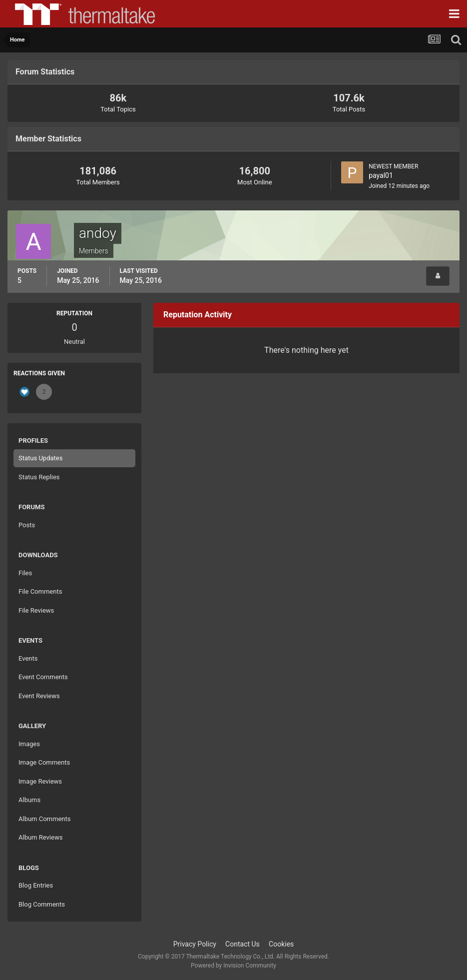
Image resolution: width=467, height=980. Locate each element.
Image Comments (44, 762)
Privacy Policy (195, 944)
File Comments (40, 591)
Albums (29, 800)
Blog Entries (36, 885)
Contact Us (242, 944)
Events (28, 658)
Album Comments (44, 819)
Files (25, 573)
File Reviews (36, 610)
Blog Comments (42, 904)
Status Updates (40, 458)
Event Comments (43, 677)
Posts (27, 525)
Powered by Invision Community (233, 966)
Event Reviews (39, 696)
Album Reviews (40, 837)
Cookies (281, 944)
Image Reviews (40, 781)
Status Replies (39, 477)
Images (29, 744)
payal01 (381, 175)
